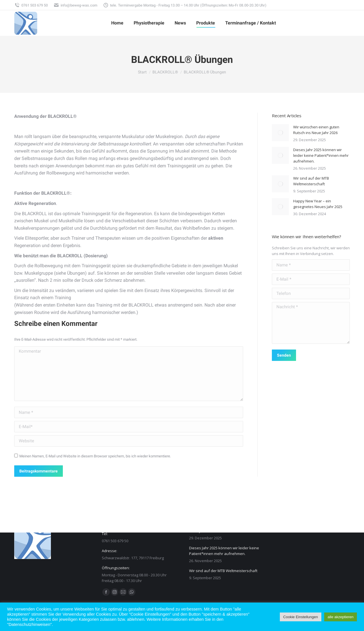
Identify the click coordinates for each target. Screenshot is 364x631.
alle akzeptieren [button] (341, 617)
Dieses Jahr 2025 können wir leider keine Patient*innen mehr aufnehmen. (321, 155)
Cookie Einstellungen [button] (301, 617)
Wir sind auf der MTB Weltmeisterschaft (311, 181)
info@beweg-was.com (75, 5)
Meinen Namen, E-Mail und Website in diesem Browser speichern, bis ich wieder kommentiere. (95, 456)
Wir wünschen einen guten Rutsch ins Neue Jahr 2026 (316, 130)
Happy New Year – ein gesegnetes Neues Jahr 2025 (318, 204)
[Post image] (280, 133)
